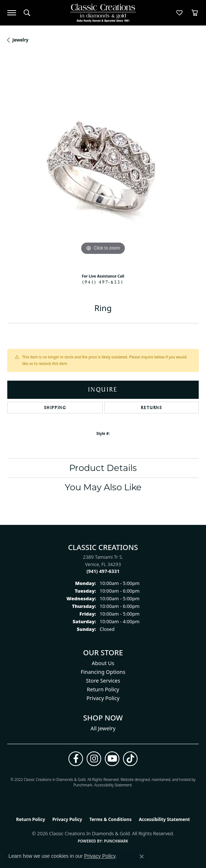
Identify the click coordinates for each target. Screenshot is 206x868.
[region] (103, 161)
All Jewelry (103, 728)
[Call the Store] (103, 571)
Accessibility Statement (113, 785)
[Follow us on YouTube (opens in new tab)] (112, 759)
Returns (151, 408)
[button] (27, 13)
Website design (133, 779)
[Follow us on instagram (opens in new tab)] (94, 759)
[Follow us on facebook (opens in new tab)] (76, 759)
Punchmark (83, 785)
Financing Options (103, 672)
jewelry (20, 40)
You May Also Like (103, 487)
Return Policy (103, 689)
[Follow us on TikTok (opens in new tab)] (130, 759)
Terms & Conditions (111, 819)
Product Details (103, 468)
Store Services (103, 681)
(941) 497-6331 (103, 282)
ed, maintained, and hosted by (171, 779)
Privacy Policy (103, 698)
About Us (103, 663)
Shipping (55, 408)
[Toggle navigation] (12, 13)
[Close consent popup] (142, 856)
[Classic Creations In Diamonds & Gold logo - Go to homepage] (103, 13)
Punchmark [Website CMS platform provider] (116, 841)
